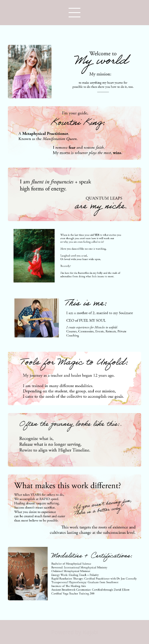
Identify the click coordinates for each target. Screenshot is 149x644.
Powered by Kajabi (75, 632)
